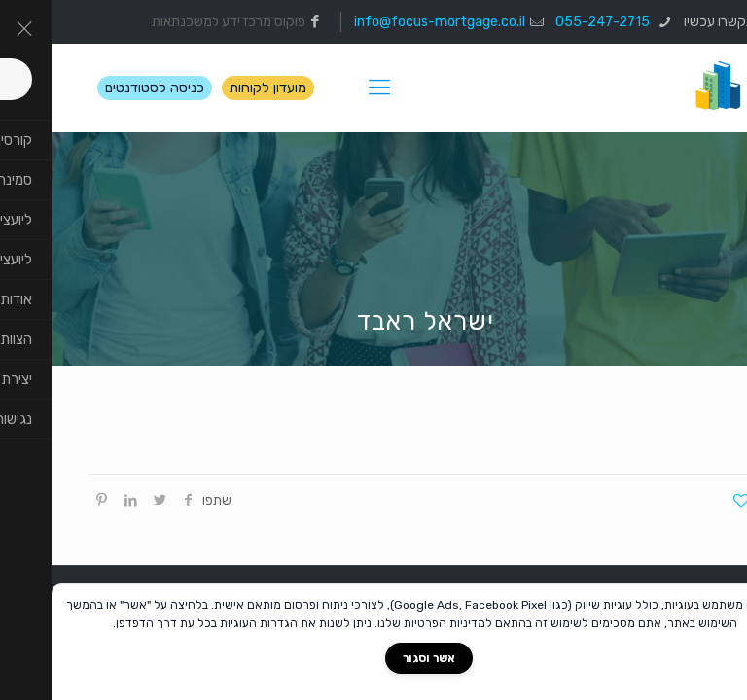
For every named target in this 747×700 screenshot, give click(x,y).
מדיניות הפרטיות (393, 623)
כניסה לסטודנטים (103, 88)
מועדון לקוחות (216, 88)
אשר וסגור (377, 658)
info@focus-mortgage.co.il (388, 22)
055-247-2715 (552, 22)
